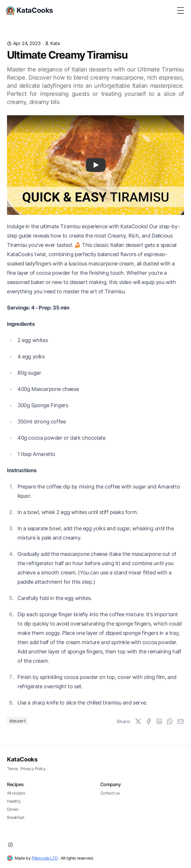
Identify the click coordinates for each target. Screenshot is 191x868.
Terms (13, 769)
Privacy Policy (33, 769)
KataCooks (22, 759)
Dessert (17, 721)
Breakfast (16, 817)
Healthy (14, 801)
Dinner (13, 809)
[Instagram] (10, 845)
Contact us (110, 793)
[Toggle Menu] (181, 10)
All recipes (16, 793)
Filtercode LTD (45, 858)
